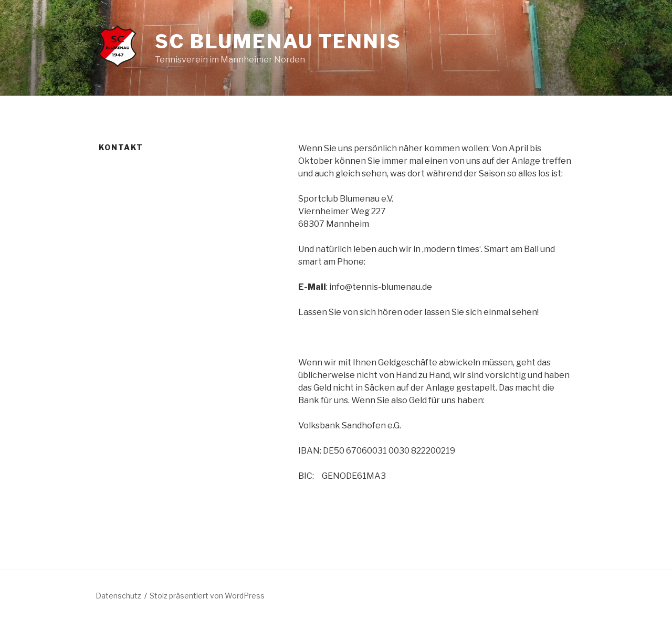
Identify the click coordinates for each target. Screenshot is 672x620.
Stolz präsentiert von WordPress (207, 596)
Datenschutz (118, 596)
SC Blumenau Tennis (278, 41)
